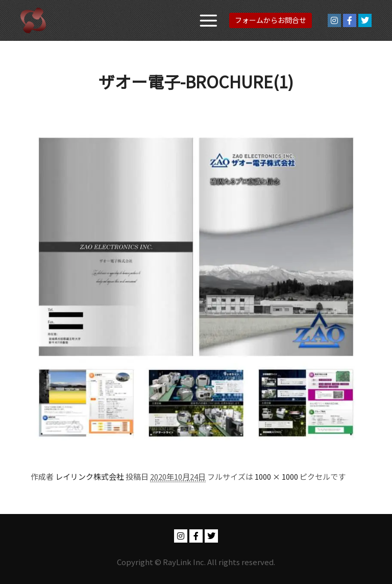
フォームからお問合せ (271, 20)
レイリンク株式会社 (90, 476)
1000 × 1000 (276, 476)
